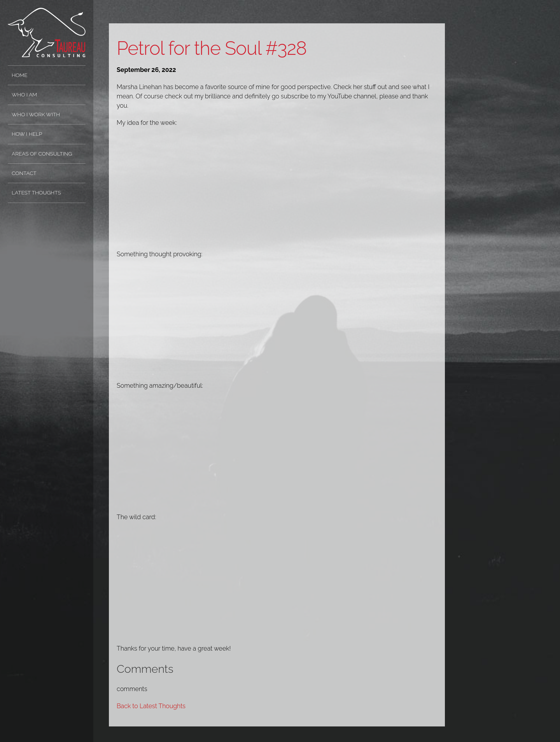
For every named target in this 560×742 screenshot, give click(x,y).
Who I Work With (36, 114)
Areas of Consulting (42, 154)
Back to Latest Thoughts (151, 706)
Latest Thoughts (36, 192)
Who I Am (24, 94)
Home (20, 75)
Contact (24, 173)
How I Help (27, 134)
